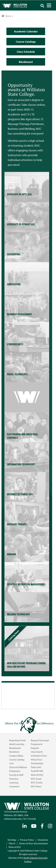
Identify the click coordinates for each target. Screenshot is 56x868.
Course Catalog (17, 760)
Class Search (37, 752)
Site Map (12, 840)
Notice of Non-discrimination (34, 843)
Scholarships (37, 763)
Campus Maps (16, 756)
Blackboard (15, 748)
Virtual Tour (36, 760)
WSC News (36, 786)
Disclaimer (43, 840)
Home (6, 16)
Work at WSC (37, 775)
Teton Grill (36, 767)
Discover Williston (18, 767)
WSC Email (36, 779)
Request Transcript (40, 740)
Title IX (12, 843)
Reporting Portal (17, 740)
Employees (15, 771)
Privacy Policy (27, 840)
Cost (11, 763)
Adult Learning (17, 744)
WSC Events (37, 782)
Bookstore (14, 752)
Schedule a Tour (39, 756)
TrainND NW (37, 771)
